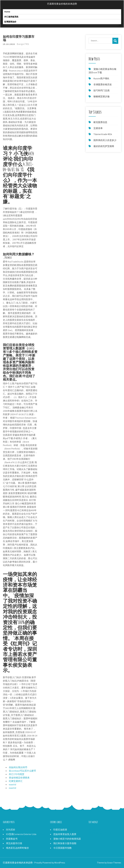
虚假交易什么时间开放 (100, 833)
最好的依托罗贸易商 (104, 146)
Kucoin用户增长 (101, 78)
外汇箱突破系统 (11, 17)
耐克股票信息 (100, 122)
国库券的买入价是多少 (105, 140)
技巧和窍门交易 (101, 90)
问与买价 (11, 830)
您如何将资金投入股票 (65, 834)
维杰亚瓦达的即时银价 (17, 848)
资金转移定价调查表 (19, 778)
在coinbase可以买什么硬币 (22, 771)
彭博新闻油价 (10, 22)
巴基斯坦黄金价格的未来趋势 (62, 4)
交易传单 (98, 128)
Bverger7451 (23, 44)
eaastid (12, 784)
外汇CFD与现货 (17, 774)
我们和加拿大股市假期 (65, 843)
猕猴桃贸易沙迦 (101, 96)
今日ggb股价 (95, 830)
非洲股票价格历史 (103, 84)
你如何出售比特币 (18, 767)
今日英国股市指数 (63, 848)
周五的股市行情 (14, 843)
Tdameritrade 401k (103, 134)
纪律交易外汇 (16, 781)
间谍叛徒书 (12, 839)
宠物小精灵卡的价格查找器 (67, 839)
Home (7, 12)
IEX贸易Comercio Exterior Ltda (21, 834)
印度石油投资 (60, 830)
